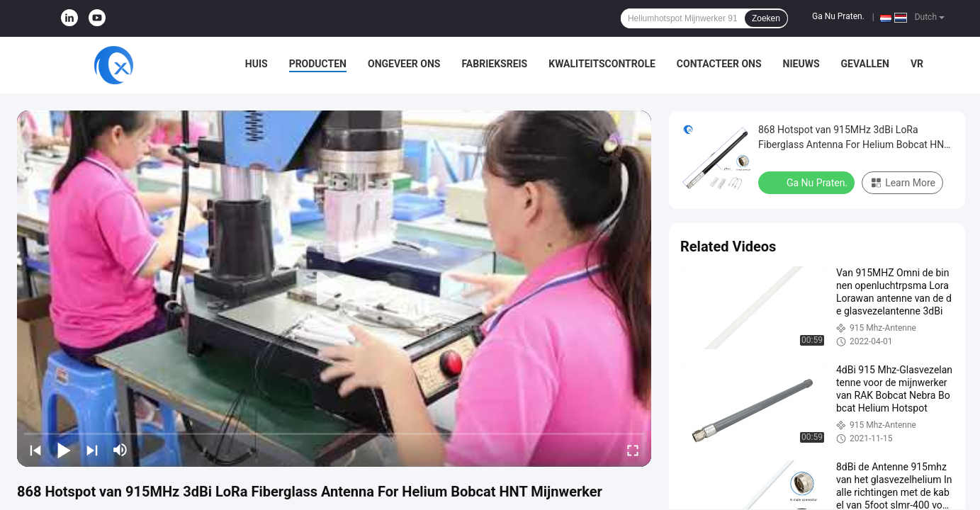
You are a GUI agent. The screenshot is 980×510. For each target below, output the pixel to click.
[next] (92, 450)
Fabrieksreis (494, 64)
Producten (318, 64)
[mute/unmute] (120, 450)
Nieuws (801, 64)
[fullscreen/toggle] (633, 450)
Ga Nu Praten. (838, 16)
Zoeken (766, 18)
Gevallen (865, 64)
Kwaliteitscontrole (602, 64)
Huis (257, 64)
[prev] (35, 450)
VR (917, 64)
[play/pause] (64, 450)
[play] (334, 289)
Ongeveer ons (404, 64)
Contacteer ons (719, 64)
